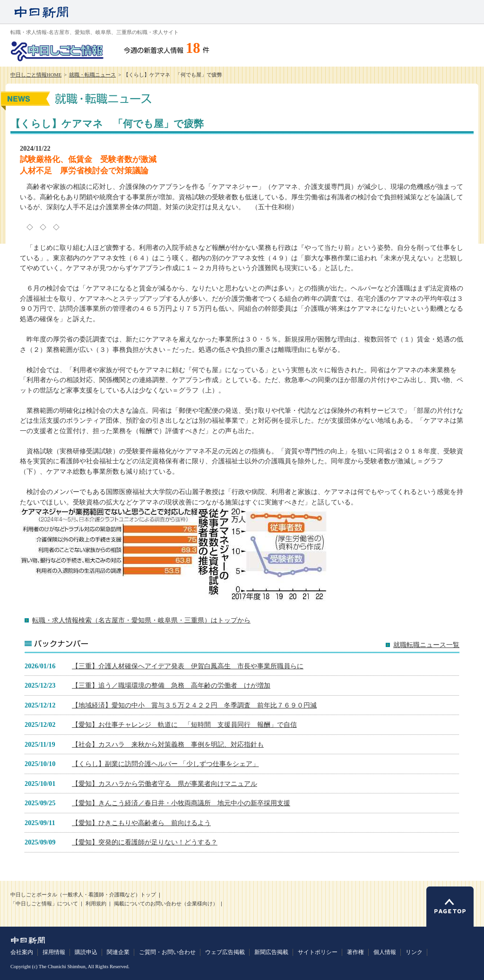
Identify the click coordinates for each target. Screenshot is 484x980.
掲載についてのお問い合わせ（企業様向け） (166, 904)
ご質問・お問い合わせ (167, 952)
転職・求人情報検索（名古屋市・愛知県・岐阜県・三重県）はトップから (141, 620)
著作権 (355, 952)
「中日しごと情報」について (44, 904)
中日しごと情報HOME (36, 75)
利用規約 (96, 904)
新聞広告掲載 (271, 952)
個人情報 (385, 952)
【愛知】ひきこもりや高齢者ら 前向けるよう (141, 823)
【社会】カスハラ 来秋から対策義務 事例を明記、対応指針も (168, 744)
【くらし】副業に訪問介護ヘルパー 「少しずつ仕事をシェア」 (165, 764)
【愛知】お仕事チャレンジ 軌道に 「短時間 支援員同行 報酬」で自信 (184, 724)
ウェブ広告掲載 (225, 952)
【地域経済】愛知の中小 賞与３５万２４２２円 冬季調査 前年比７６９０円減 (194, 705)
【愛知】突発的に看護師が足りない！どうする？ (145, 842)
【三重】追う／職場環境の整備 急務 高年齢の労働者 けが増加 (171, 685)
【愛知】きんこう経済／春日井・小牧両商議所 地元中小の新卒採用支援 (181, 803)
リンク (414, 952)
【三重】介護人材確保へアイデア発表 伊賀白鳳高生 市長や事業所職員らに (188, 666)
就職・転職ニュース (92, 75)
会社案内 (22, 952)
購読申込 (86, 952)
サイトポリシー (318, 952)
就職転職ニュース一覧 (426, 645)
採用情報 (54, 952)
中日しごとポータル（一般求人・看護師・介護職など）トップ (83, 895)
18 (193, 48)
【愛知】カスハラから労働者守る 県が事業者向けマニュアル (164, 784)
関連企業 (118, 952)
